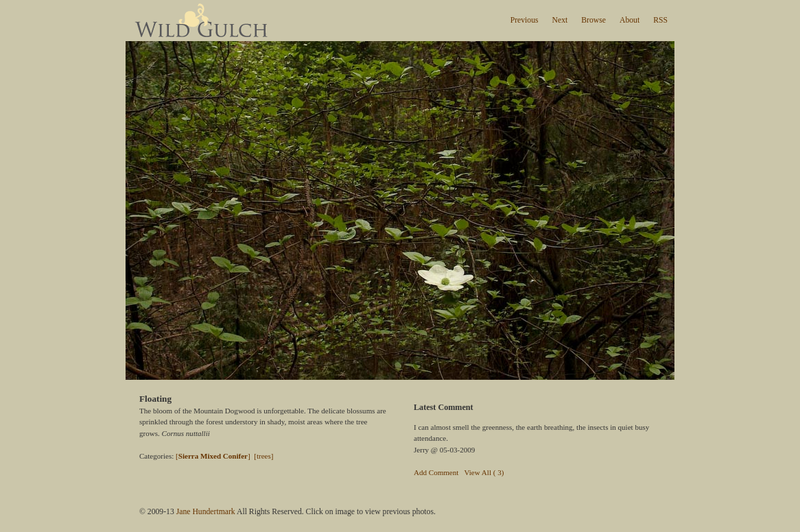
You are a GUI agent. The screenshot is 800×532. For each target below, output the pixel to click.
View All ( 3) (484, 472)
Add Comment (436, 472)
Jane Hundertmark (206, 512)
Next (560, 20)
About (630, 20)
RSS (660, 20)
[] (213, 456)
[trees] (263, 456)
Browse (593, 20)
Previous (525, 20)
